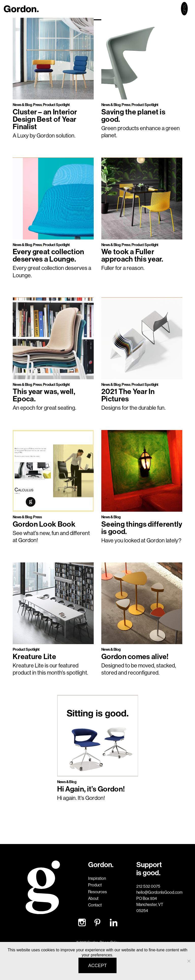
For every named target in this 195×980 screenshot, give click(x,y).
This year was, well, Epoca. (44, 395)
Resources (97, 892)
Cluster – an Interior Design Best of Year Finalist (45, 119)
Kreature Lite (34, 656)
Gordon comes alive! (135, 656)
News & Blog (22, 105)
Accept (97, 966)
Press (37, 105)
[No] (189, 961)
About (93, 898)
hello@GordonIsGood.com (152, 892)
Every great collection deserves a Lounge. (48, 255)
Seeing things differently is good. (142, 528)
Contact (95, 905)
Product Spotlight (56, 105)
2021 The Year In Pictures (128, 395)
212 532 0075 (148, 886)
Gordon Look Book (44, 524)
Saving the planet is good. (133, 115)
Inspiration (97, 878)
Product (95, 885)
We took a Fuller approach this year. (132, 255)
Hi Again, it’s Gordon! (91, 789)
